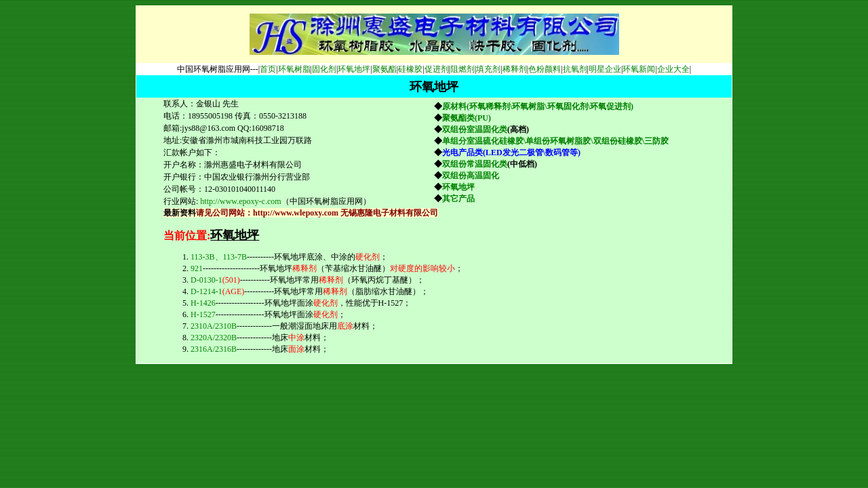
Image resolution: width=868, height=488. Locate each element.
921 (197, 268)
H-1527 (203, 314)
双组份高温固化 (471, 176)
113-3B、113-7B (219, 257)
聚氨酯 (384, 69)
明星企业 (605, 69)
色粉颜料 (545, 69)
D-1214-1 (217, 291)
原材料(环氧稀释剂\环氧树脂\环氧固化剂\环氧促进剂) (538, 106)
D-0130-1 (215, 280)
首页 (268, 69)
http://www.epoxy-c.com (240, 201)
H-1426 (203, 303)
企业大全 (673, 69)
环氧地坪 (354, 69)
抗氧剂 (575, 69)
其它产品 (458, 199)
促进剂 (437, 69)
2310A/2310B (214, 326)
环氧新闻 (639, 69)
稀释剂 (515, 69)
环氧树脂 (294, 69)
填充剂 (488, 69)
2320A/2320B (214, 338)
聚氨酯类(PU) (468, 118)
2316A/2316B (214, 349)
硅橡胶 (410, 69)
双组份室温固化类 (475, 129)
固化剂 (324, 69)
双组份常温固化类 (475, 164)
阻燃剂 (462, 69)
